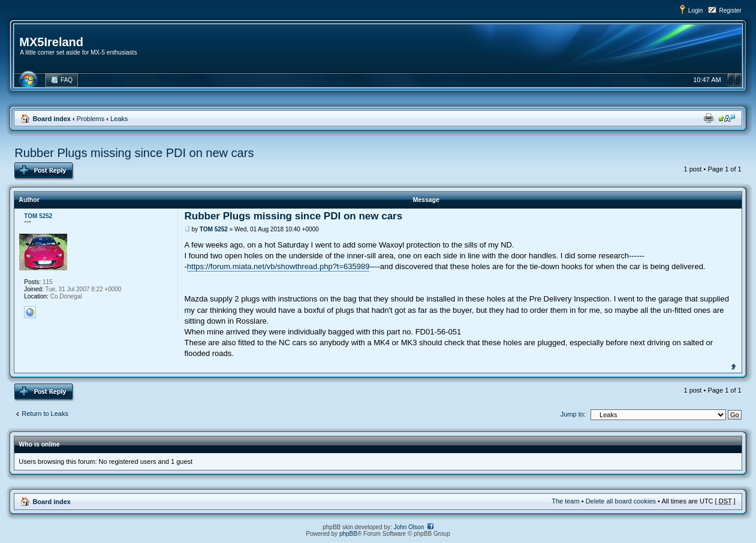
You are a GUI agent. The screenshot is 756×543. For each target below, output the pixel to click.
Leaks (119, 119)
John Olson (409, 527)
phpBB (348, 534)
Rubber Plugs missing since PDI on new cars (134, 153)
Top (734, 366)
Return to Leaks (45, 414)
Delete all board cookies (621, 501)
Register (730, 10)
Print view (709, 118)
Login (695, 10)
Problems (91, 119)
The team (565, 501)
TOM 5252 (214, 229)
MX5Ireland (51, 42)
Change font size (727, 118)
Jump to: (573, 414)
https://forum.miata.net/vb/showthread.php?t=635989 (278, 266)
